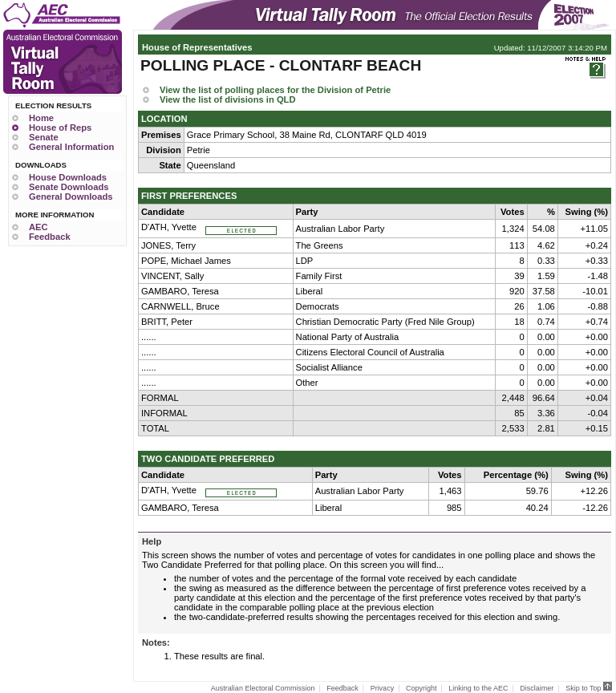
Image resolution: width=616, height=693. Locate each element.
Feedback (50, 237)
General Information (71, 147)
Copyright (421, 688)
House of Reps (60, 128)
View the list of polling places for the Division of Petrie (275, 90)
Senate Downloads (69, 187)
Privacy (383, 688)
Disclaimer (537, 688)
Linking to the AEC (478, 688)
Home (41, 118)
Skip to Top (589, 688)
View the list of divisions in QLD (228, 99)
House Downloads (68, 177)
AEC (38, 227)
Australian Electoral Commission (263, 688)
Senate (44, 137)
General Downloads (71, 197)
